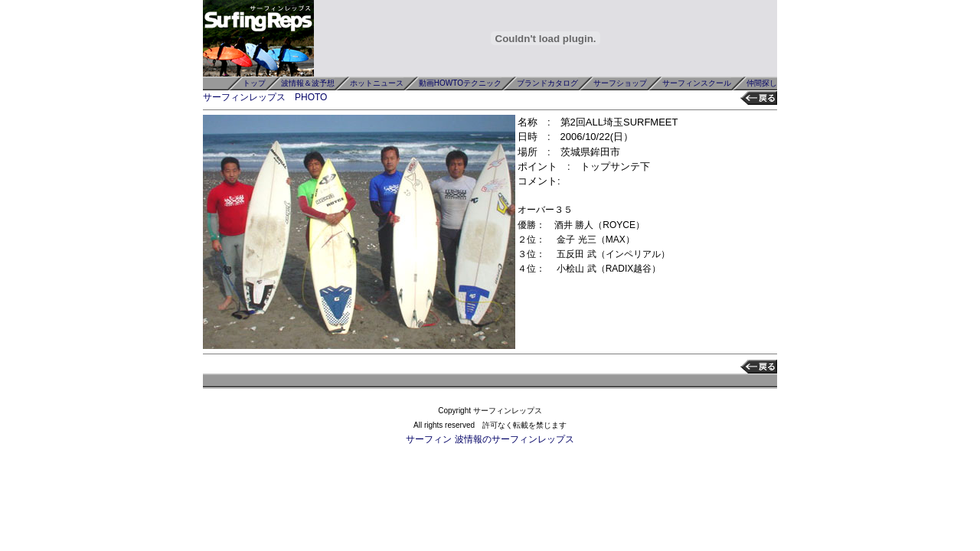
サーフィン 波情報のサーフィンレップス (490, 439)
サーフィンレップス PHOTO (265, 97)
